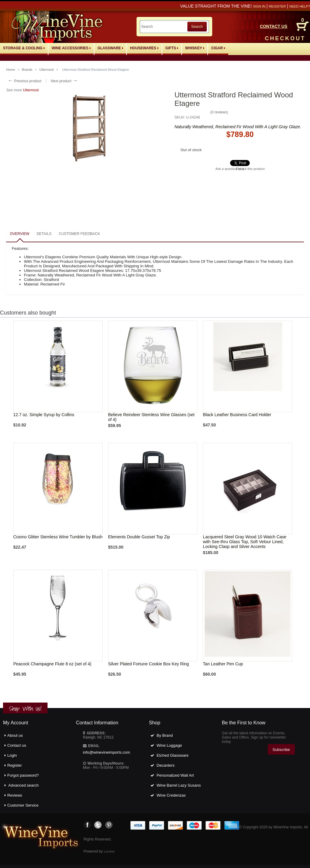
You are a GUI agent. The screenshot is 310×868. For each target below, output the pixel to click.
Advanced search (23, 785)
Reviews (15, 795)
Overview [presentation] (19, 234)
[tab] (19, 234)
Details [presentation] (44, 234)
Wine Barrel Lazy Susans (179, 785)
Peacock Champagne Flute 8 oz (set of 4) (52, 664)
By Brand (165, 735)
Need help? (300, 6)
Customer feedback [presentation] (79, 234)
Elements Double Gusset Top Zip (139, 537)
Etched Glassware (173, 755)
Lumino (109, 851)
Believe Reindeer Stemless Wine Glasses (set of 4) (151, 417)
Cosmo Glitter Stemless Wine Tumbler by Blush (58, 537)
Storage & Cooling (24, 48)
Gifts (172, 48)
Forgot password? (23, 775)
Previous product (24, 81)
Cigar (218, 48)
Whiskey (195, 48)
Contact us (17, 745)
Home (10, 70)
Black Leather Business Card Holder (237, 415)
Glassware (110, 48)
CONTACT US (274, 26)
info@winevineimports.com (107, 752)
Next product (64, 81)
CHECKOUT (285, 38)
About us (15, 735)
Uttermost (47, 70)
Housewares (144, 48)
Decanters (165, 765)
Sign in (259, 6)
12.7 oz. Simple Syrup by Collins (44, 415)
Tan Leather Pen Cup (223, 664)
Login (12, 755)
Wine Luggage (169, 745)
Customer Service (23, 805)
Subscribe (281, 750)
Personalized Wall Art (175, 775)
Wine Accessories (71, 48)
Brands (27, 70)
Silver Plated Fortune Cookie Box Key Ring (148, 664)
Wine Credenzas (171, 795)
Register (277, 6)
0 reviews (219, 112)
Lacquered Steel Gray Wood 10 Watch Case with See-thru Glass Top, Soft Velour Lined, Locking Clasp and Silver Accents (244, 542)
